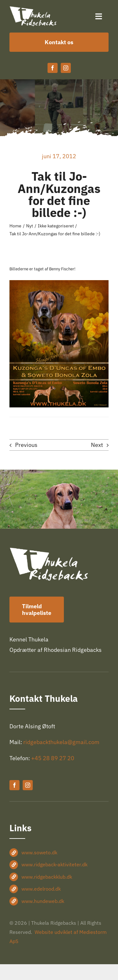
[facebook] (53, 68)
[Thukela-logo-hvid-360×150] (33, 9)
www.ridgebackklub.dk (47, 877)
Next (97, 445)
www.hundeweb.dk (43, 901)
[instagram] (66, 68)
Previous (26, 445)
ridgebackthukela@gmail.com (61, 742)
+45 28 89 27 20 (53, 758)
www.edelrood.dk (41, 889)
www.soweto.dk (39, 852)
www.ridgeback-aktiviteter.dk (54, 864)
